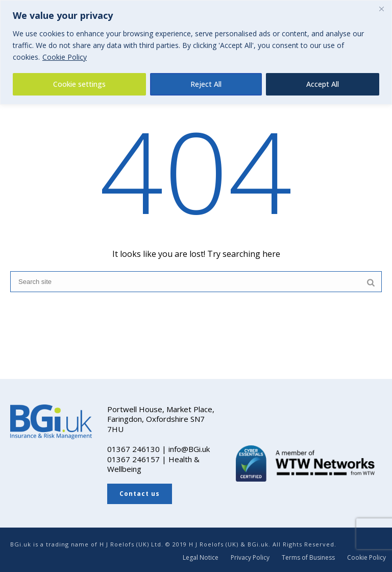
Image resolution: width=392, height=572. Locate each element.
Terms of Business (308, 558)
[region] (196, 52)
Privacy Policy (250, 558)
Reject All (206, 84)
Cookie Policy (65, 57)
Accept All (323, 84)
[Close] (381, 9)
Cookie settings (79, 84)
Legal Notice (201, 558)
